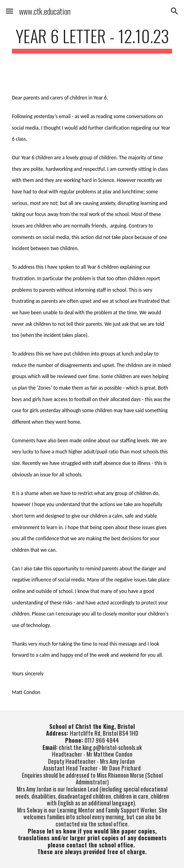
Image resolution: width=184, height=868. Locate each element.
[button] (10, 11)
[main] (92, 39)
